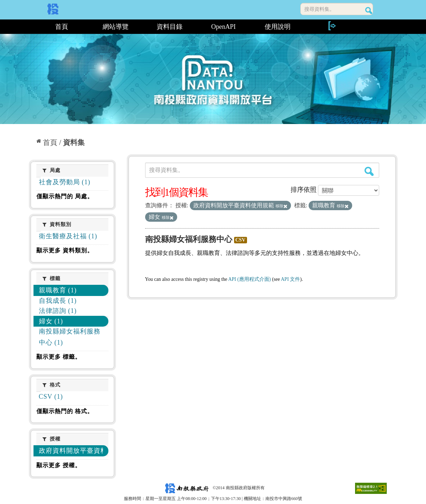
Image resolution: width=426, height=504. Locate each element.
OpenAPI (224, 27)
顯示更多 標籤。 (59, 357)
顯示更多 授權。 (59, 465)
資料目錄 (170, 27)
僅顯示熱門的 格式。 (65, 411)
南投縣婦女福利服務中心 (189, 239)
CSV (241, 240)
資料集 (74, 142)
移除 (281, 206)
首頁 (62, 27)
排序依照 (304, 190)
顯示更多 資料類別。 (65, 250)
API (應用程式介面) (250, 279)
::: (32, 27)
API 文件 (290, 279)
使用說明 (278, 27)
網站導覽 (116, 27)
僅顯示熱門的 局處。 (65, 196)
